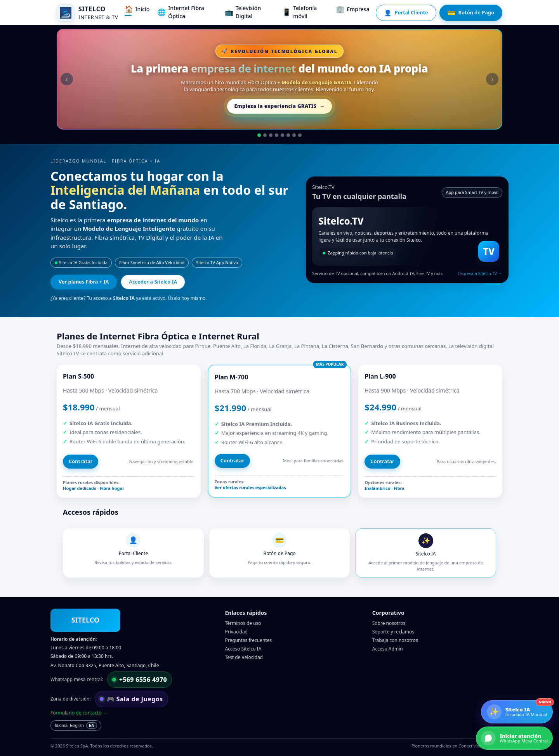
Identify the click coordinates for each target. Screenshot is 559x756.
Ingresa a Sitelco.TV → (480, 273)
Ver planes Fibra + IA (84, 282)
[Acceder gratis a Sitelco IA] (279, 79)
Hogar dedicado (80, 488)
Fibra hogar (112, 488)
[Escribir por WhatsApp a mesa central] (140, 680)
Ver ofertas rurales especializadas (250, 487)
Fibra (399, 488)
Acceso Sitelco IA (243, 649)
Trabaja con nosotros (395, 640)
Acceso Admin (388, 649)
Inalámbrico (377, 488)
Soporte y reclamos (393, 632)
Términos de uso (243, 623)
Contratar (81, 461)
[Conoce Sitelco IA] (517, 712)
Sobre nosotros (389, 623)
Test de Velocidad (244, 657)
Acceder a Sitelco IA (153, 282)
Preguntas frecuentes (249, 640)
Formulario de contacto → (79, 713)
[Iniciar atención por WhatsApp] (514, 738)
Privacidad (237, 632)
